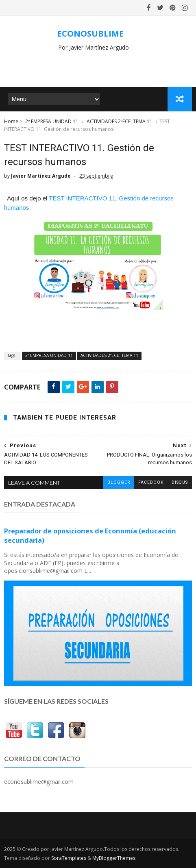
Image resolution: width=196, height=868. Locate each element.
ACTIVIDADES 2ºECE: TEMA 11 (120, 121)
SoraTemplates (69, 858)
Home (11, 121)
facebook (151, 482)
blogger (119, 482)
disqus (180, 482)
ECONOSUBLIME (90, 34)
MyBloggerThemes (114, 858)
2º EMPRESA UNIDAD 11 (52, 121)
